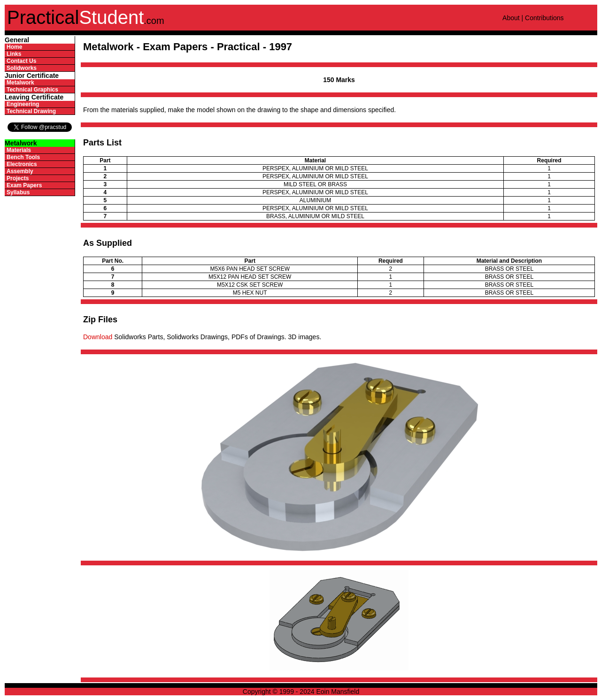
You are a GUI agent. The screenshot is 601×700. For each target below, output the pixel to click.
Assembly (20, 171)
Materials (19, 150)
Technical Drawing (31, 111)
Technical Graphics (32, 90)
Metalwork (20, 83)
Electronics (22, 164)
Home (14, 47)
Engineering (23, 104)
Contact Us (21, 61)
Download (98, 337)
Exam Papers (24, 185)
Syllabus (18, 192)
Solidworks (22, 68)
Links (14, 54)
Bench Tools (23, 157)
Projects (18, 178)
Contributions (544, 18)
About (511, 18)
